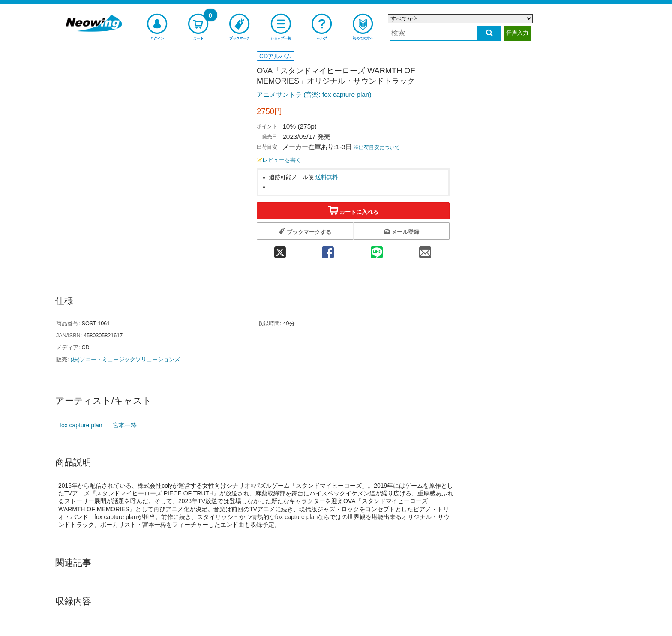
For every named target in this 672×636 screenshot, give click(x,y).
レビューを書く (279, 160)
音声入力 (517, 33)
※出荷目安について (377, 147)
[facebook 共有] (328, 250)
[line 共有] (377, 250)
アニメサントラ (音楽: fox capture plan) (314, 94)
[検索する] (489, 33)
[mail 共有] (425, 250)
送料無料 (327, 177)
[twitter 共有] (280, 250)
